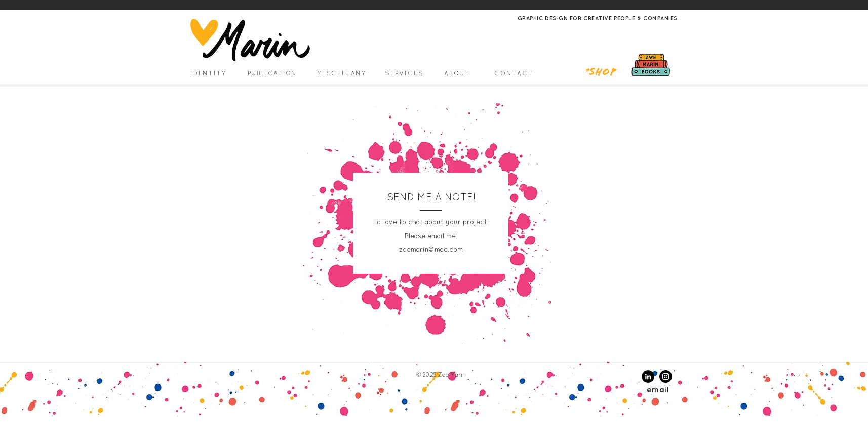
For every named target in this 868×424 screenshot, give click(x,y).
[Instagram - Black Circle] (666, 377)
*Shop (601, 73)
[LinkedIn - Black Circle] (648, 377)
